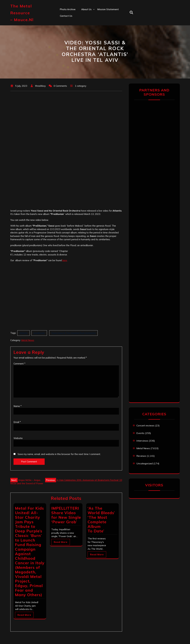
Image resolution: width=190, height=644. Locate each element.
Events (140, 433)
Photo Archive (68, 9)
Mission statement (108, 9)
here (65, 260)
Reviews (141, 456)
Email (17, 422)
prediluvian (39, 333)
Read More (24, 615)
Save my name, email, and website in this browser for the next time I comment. (59, 454)
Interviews (142, 441)
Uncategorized (145, 463)
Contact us (66, 16)
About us (86, 9)
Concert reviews (145, 425)
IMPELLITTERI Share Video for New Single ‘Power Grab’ (66, 515)
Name (18, 406)
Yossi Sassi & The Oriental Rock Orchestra (73, 333)
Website (18, 438)
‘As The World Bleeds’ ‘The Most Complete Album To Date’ (101, 520)
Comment (19, 364)
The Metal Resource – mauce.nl (22, 13)
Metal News (28, 340)
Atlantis (24, 333)
